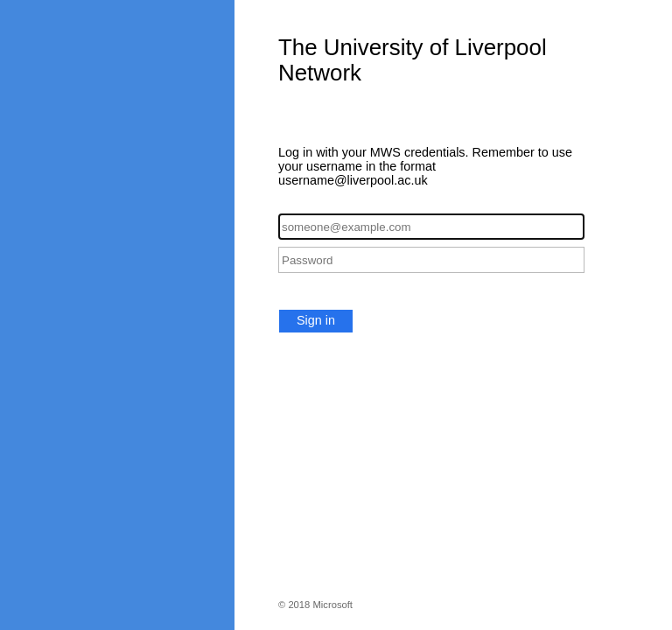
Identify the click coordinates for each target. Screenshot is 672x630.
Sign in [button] (316, 320)
